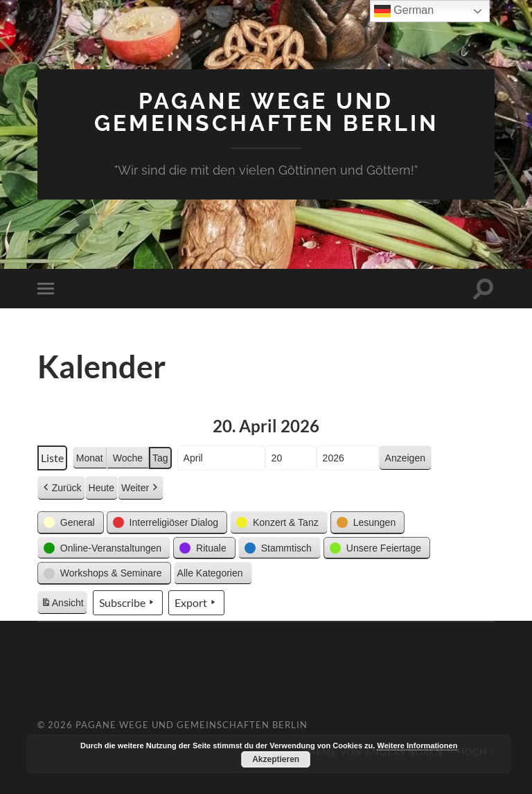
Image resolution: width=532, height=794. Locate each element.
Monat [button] (90, 458)
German (404, 11)
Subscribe (128, 603)
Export (196, 603)
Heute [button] (101, 488)
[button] (71, 523)
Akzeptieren (276, 759)
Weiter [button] (141, 488)
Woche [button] (128, 458)
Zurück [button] (61, 488)
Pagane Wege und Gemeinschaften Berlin (266, 112)
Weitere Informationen (417, 746)
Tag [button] (160, 458)
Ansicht (64, 605)
